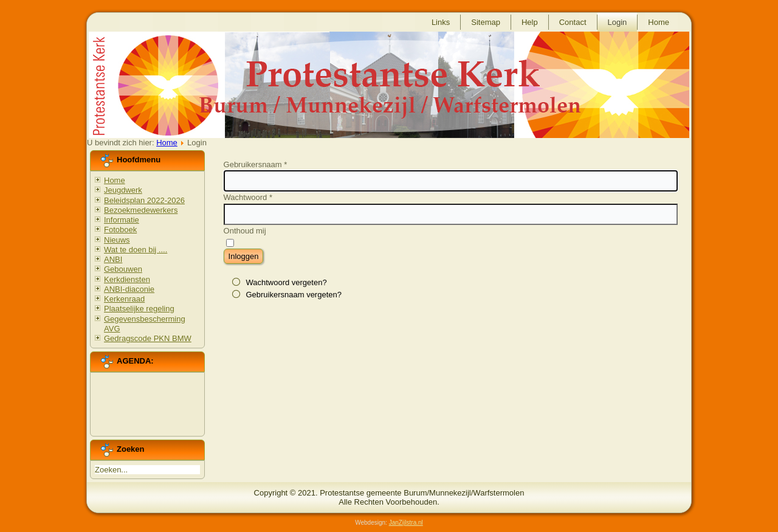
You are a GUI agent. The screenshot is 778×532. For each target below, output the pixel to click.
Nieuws (117, 240)
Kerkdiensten (127, 279)
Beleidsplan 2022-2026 (144, 200)
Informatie (122, 220)
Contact (573, 22)
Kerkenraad (124, 299)
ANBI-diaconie (129, 289)
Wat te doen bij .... (136, 250)
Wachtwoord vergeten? (286, 282)
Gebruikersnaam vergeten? (294, 295)
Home (659, 22)
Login (618, 22)
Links (441, 22)
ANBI (113, 259)
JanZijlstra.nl (406, 523)
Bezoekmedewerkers (141, 210)
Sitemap (486, 22)
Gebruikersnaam (256, 164)
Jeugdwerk (123, 190)
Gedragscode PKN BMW (148, 338)
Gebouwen (123, 269)
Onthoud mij (245, 231)
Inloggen (244, 256)
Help (530, 22)
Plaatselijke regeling (139, 309)
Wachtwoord (248, 197)
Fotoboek (120, 230)
